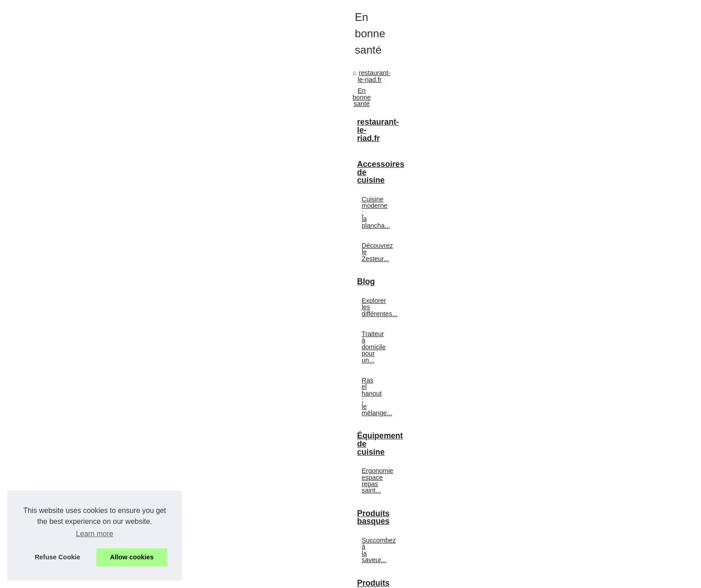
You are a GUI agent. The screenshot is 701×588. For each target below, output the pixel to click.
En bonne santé (173, 245)
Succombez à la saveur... (535, 426)
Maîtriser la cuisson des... (536, 550)
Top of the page (268, 579)
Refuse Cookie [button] (57, 557)
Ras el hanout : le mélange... (540, 342)
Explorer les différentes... (535, 302)
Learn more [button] (95, 534)
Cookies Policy (210, 579)
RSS (239, 579)
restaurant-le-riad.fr (114, 245)
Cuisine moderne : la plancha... (544, 240)
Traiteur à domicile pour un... (540, 322)
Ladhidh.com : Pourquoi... (536, 467)
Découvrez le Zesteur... (532, 260)
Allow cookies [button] (132, 557)
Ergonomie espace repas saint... (545, 384)
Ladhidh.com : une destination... (545, 508)
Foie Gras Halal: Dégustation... (543, 488)
